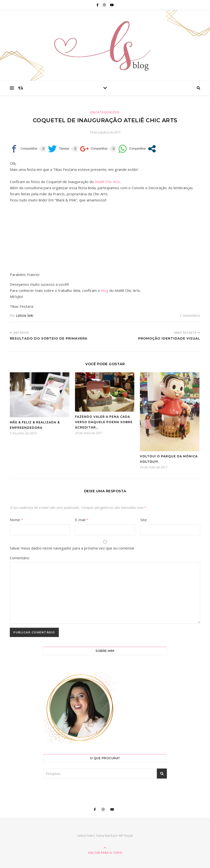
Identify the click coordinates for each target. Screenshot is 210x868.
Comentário (20, 558)
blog (105, 290)
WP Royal (126, 835)
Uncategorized (105, 112)
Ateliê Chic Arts (107, 182)
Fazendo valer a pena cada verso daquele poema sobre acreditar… (104, 422)
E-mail (82, 520)
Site (144, 520)
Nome (16, 520)
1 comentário (190, 315)
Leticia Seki (25, 315)
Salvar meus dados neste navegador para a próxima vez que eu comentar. (73, 548)
